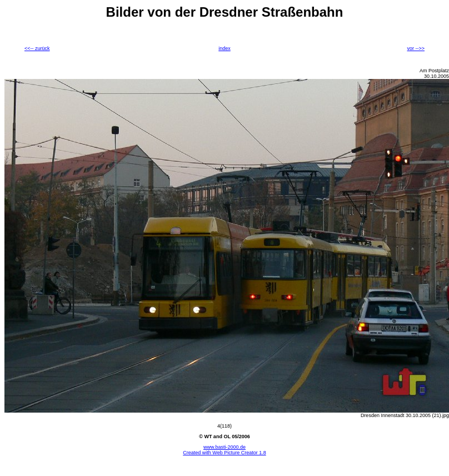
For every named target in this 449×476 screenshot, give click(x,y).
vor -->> (416, 48)
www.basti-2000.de (225, 447)
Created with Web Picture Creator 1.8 (224, 453)
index (225, 48)
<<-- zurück (37, 48)
